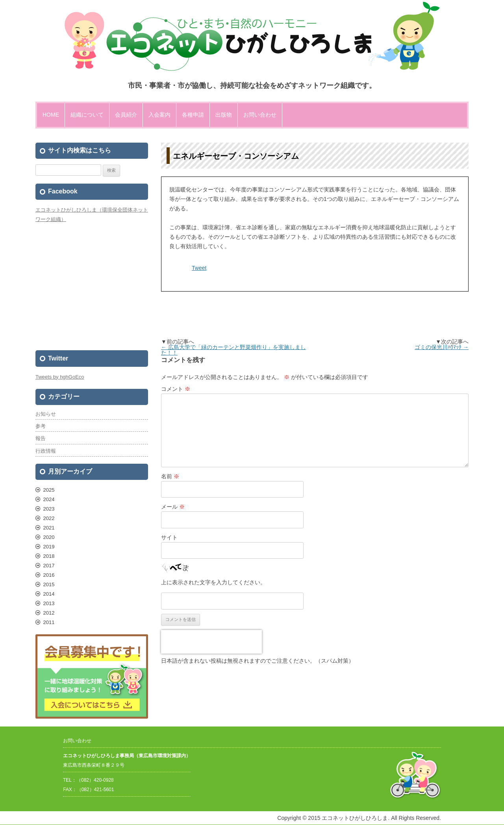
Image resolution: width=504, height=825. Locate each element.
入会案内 (159, 115)
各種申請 (193, 115)
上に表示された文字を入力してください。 (213, 582)
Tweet (199, 268)
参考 (41, 426)
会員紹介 (126, 115)
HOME (51, 115)
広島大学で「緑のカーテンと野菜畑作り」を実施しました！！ (233, 350)
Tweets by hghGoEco (60, 377)
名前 (170, 476)
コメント (176, 389)
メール (173, 507)
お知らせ (46, 414)
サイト (169, 537)
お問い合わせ (260, 115)
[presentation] (211, 642)
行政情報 (46, 451)
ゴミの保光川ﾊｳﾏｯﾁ (442, 347)
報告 (41, 438)
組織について (87, 115)
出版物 (224, 115)
